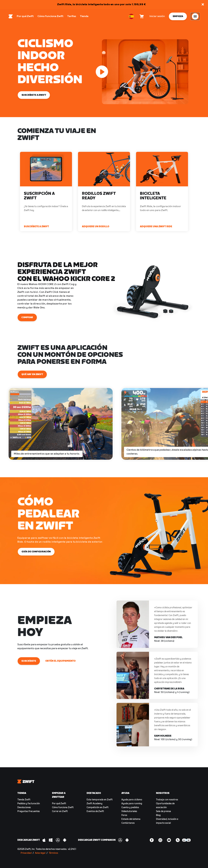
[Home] (11, 16)
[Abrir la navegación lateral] (195, 16)
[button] (203, 5)
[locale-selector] (131, 16)
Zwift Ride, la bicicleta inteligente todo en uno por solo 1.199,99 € (101, 4)
